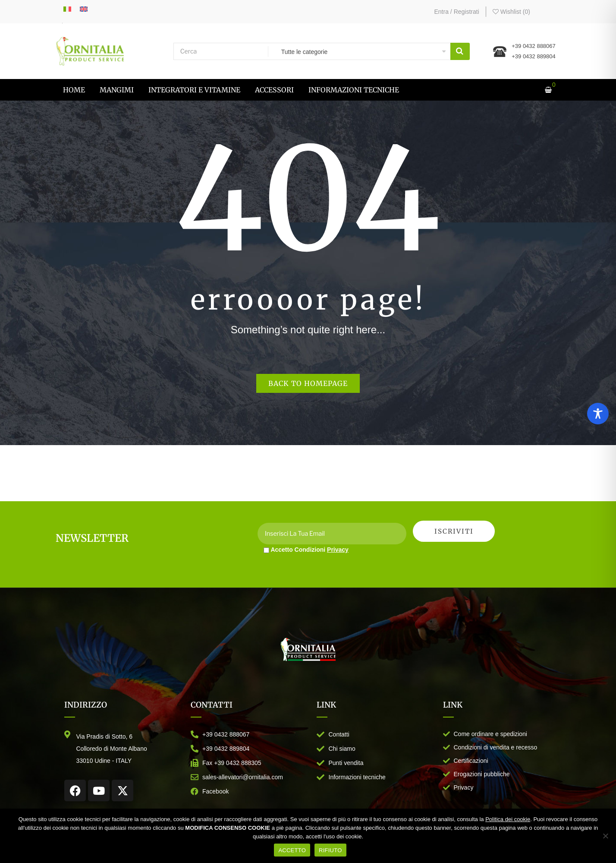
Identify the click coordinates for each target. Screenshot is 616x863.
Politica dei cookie (508, 819)
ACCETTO (292, 850)
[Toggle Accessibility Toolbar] (598, 414)
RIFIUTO (330, 850)
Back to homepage (308, 383)
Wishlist (511, 12)
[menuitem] (74, 90)
